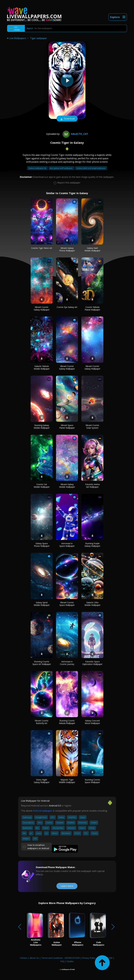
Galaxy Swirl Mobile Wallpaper (92, 249)
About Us (34, 958)
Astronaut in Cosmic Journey (67, 663)
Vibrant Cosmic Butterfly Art (42, 722)
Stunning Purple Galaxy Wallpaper (92, 545)
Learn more (67, 886)
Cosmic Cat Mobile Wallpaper (42, 486)
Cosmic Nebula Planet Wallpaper (92, 308)
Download (67, 119)
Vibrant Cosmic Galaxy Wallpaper (42, 308)
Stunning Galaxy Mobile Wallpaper (42, 427)
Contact (24, 958)
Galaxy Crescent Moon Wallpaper (92, 722)
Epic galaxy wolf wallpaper (61, 168)
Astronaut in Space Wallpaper (67, 545)
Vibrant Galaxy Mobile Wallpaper (67, 486)
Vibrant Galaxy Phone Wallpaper (67, 249)
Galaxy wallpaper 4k (38, 168)
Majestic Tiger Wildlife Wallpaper (67, 781)
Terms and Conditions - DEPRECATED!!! (60, 958)
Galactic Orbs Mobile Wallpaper (92, 604)
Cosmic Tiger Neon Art (42, 248)
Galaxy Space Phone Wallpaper (42, 545)
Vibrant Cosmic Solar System (92, 427)
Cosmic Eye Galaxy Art (67, 307)
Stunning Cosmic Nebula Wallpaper (67, 722)
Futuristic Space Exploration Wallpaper (92, 663)
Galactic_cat (75, 134)
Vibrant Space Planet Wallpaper (67, 427)
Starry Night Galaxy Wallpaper (42, 781)
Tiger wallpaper (38, 38)
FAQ (62, 961)
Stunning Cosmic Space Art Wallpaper (42, 663)
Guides (70, 961)
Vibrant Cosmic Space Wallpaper (67, 604)
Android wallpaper (43, 811)
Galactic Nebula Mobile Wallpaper (42, 367)
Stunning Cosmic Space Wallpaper (92, 781)
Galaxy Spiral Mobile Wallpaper (42, 604)
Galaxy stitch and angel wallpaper (91, 168)
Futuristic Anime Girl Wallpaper (92, 486)
